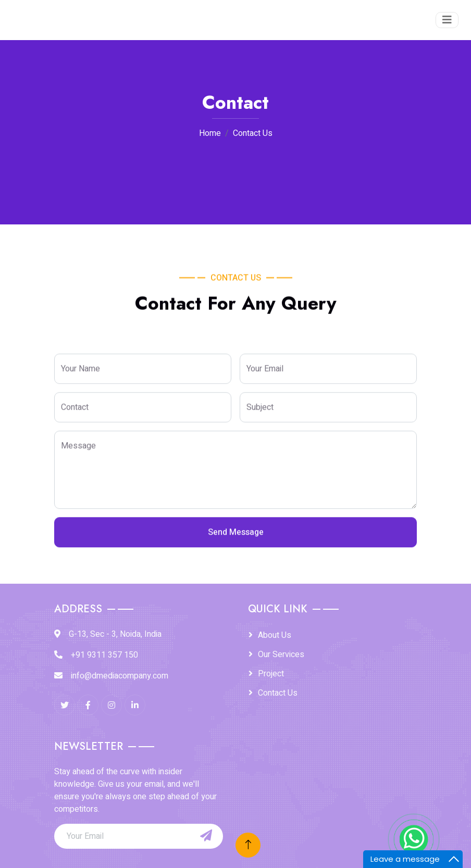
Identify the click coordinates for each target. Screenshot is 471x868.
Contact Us (278, 693)
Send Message (236, 543)
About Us (275, 635)
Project (271, 674)
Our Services (281, 655)
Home (210, 133)
